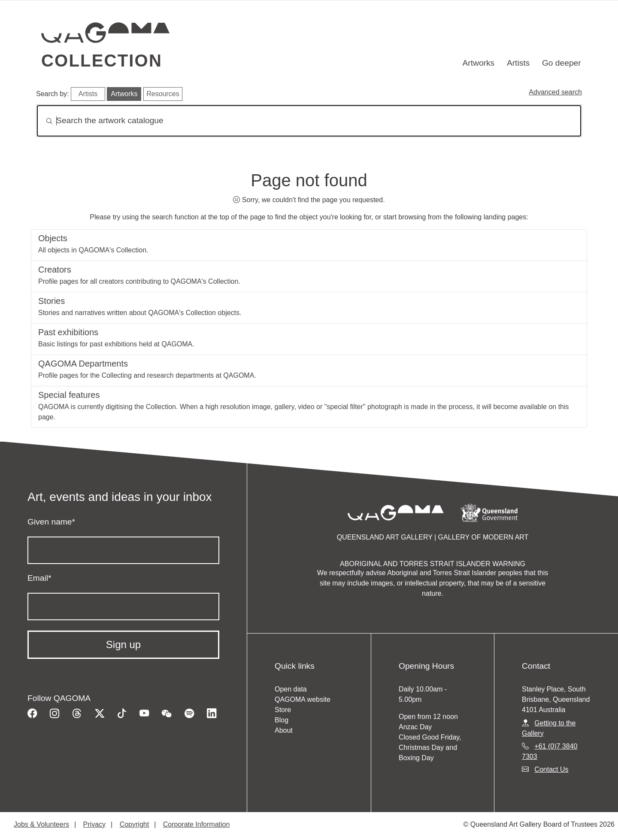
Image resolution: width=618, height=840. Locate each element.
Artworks (479, 63)
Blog (282, 720)
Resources (163, 94)
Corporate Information (197, 824)
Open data (291, 689)
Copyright (134, 824)
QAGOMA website (303, 699)
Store (283, 710)
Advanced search (555, 92)
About (284, 730)
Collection (102, 61)
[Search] (309, 121)
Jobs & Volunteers (41, 824)
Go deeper (562, 63)
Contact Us (551, 769)
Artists (518, 63)
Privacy (94, 824)
